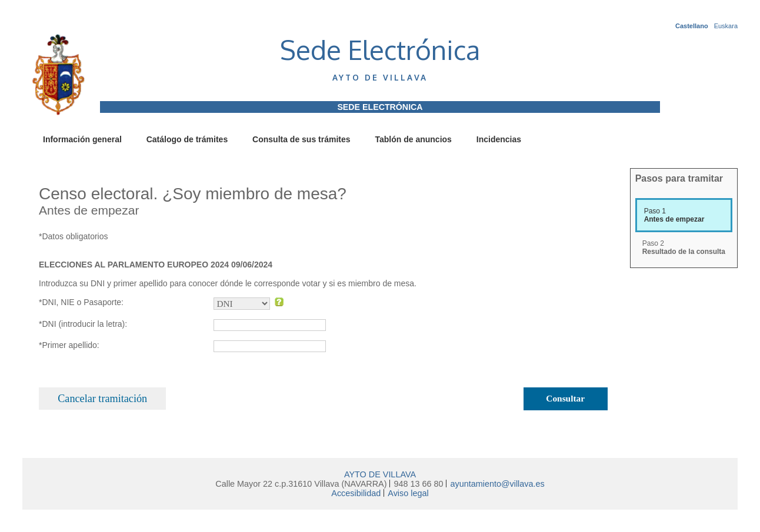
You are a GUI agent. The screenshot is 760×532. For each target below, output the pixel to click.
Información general (82, 139)
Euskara (726, 26)
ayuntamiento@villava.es (497, 484)
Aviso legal (408, 493)
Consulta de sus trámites (301, 139)
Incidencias (499, 139)
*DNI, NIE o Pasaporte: (81, 302)
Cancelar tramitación (102, 399)
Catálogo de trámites (187, 139)
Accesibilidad (356, 493)
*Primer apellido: (69, 345)
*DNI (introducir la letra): (83, 324)
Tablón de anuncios (413, 139)
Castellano (692, 26)
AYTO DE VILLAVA (380, 474)
